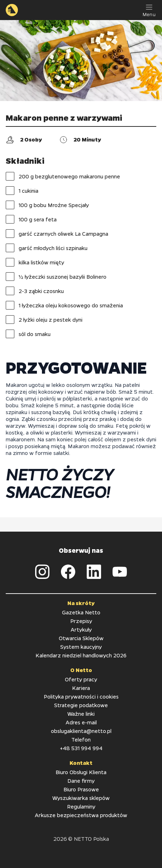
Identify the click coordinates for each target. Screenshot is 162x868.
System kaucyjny (81, 647)
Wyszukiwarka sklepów (81, 798)
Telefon (81, 739)
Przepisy (81, 621)
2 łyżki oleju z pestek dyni (44, 320)
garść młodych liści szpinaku (47, 248)
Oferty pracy (81, 679)
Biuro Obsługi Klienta (81, 772)
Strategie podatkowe (81, 705)
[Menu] (149, 10)
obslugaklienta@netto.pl (81, 731)
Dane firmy (81, 781)
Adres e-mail (81, 722)
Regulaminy (81, 806)
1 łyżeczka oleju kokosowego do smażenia (64, 305)
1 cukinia (22, 191)
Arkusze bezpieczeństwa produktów (81, 815)
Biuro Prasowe (81, 789)
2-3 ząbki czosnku (35, 291)
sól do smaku (28, 334)
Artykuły (81, 629)
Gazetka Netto (81, 612)
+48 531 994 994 (81, 748)
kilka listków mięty (35, 262)
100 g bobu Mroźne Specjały (47, 205)
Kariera (81, 688)
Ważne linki (81, 714)
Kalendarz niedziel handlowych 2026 (81, 655)
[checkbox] (10, 176)
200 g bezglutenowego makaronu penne (63, 176)
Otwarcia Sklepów (81, 638)
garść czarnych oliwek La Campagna (57, 234)
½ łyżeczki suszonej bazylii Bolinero (56, 277)
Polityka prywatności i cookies (81, 696)
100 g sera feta (31, 219)
